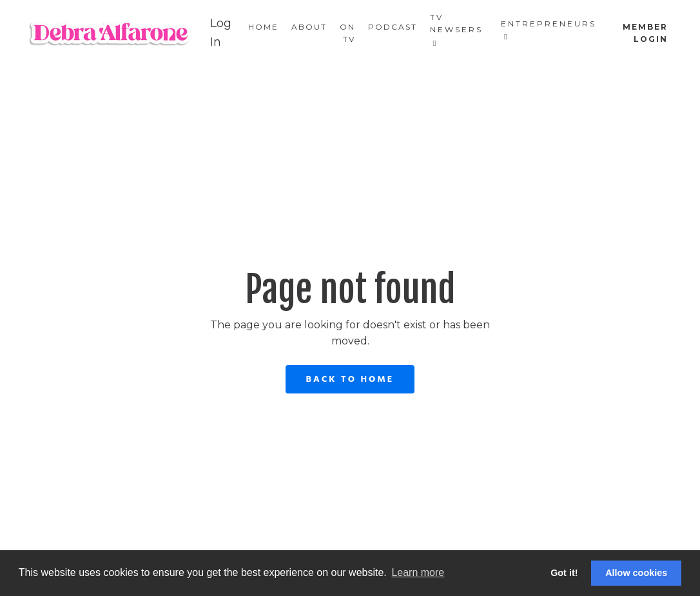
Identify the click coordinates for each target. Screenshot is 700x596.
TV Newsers (456, 29)
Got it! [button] (564, 573)
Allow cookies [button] (636, 573)
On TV (347, 33)
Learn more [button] (418, 572)
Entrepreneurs (549, 30)
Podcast (393, 27)
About (309, 27)
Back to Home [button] (350, 380)
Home (263, 27)
